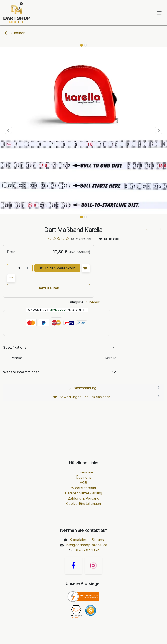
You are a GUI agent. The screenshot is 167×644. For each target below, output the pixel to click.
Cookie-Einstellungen (83, 504)
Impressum (84, 472)
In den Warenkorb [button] (57, 268)
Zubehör (14, 33)
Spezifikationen (16, 347)
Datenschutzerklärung (83, 493)
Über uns (83, 477)
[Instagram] (94, 566)
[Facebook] (73, 566)
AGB (83, 483)
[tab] (83, 388)
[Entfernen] (11, 268)
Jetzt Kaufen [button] (48, 288)
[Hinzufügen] (28, 268)
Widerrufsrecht (84, 488)
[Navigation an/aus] (159, 13)
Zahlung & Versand (83, 498)
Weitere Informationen (21, 372)
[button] (8, 130)
